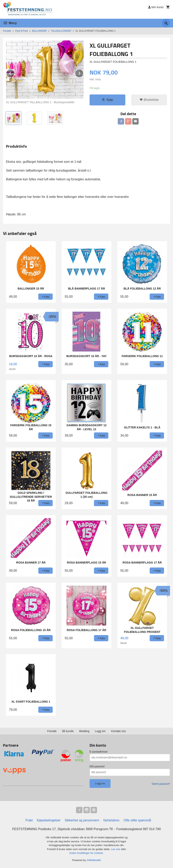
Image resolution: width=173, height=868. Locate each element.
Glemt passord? (161, 784)
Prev (15, 73)
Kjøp (107, 100)
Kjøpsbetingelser (49, 820)
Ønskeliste (149, 100)
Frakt (29, 820)
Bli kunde (68, 731)
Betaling (84, 731)
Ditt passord (97, 766)
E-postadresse (99, 752)
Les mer (116, 849)
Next (83, 73)
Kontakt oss (118, 731)
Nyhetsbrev (111, 820)
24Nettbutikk (94, 860)
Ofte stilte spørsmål (137, 820)
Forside (7, 31)
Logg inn (100, 731)
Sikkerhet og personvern (82, 820)
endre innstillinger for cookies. (87, 853)
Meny (10, 23)
